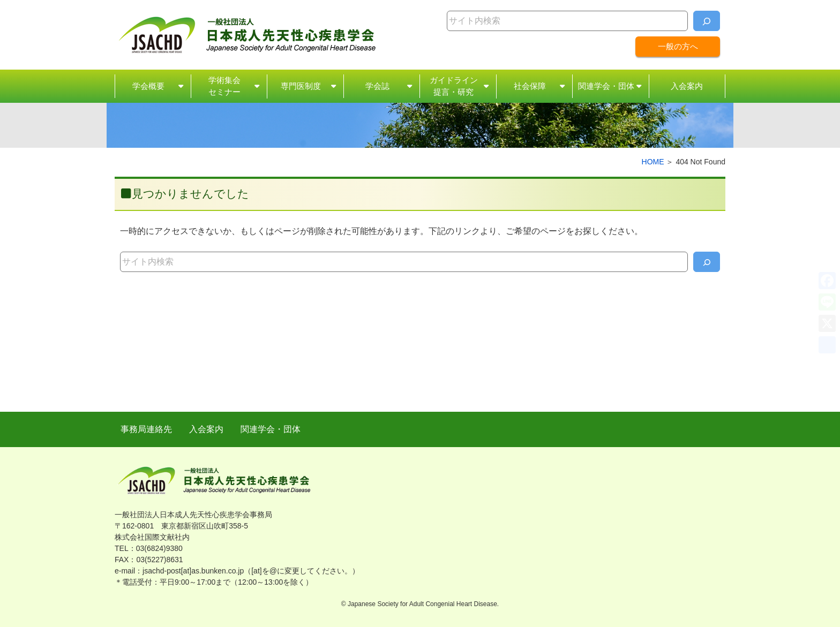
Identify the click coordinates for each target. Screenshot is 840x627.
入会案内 (687, 86)
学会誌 (377, 86)
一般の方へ (678, 46)
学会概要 (148, 86)
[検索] (707, 21)
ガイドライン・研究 (454, 87)
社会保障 (530, 86)
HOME (653, 162)
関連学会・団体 (606, 86)
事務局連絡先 (146, 429)
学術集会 (224, 87)
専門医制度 (301, 86)
